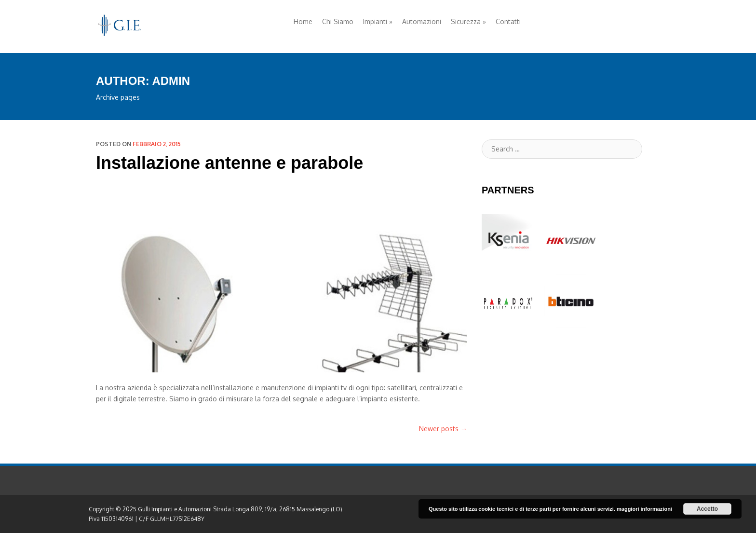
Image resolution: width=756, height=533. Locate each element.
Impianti (378, 21)
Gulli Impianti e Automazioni (175, 509)
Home (303, 21)
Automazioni (422, 21)
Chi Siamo (338, 21)
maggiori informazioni (644, 509)
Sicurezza (468, 21)
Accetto (707, 509)
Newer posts (443, 429)
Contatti (508, 21)
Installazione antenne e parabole (229, 163)
